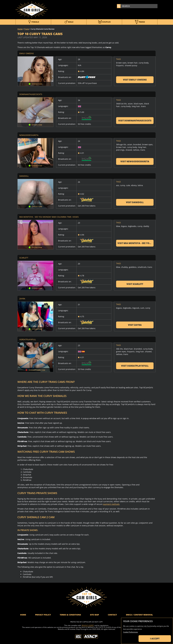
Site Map (94, 615)
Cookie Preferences (130, 632)
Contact (112, 615)
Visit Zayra (135, 325)
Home (20, 29)
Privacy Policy (43, 615)
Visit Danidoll (135, 202)
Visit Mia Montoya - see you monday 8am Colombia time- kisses (135, 243)
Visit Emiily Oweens (135, 80)
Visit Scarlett (135, 284)
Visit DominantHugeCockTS (135, 121)
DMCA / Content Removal (139, 615)
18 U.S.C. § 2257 (88, 625)
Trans (27, 29)
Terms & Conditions (70, 615)
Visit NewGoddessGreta (135, 161)
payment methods (111, 504)
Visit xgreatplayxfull (135, 366)
